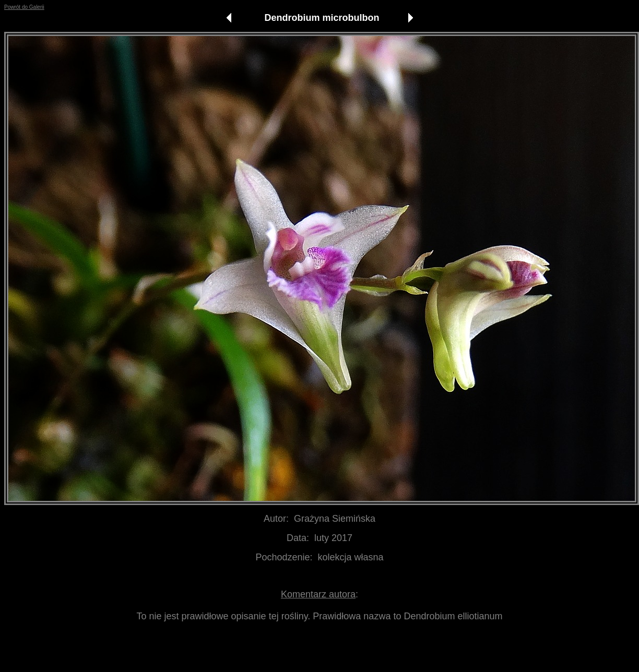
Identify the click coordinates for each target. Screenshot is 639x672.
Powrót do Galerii (24, 7)
